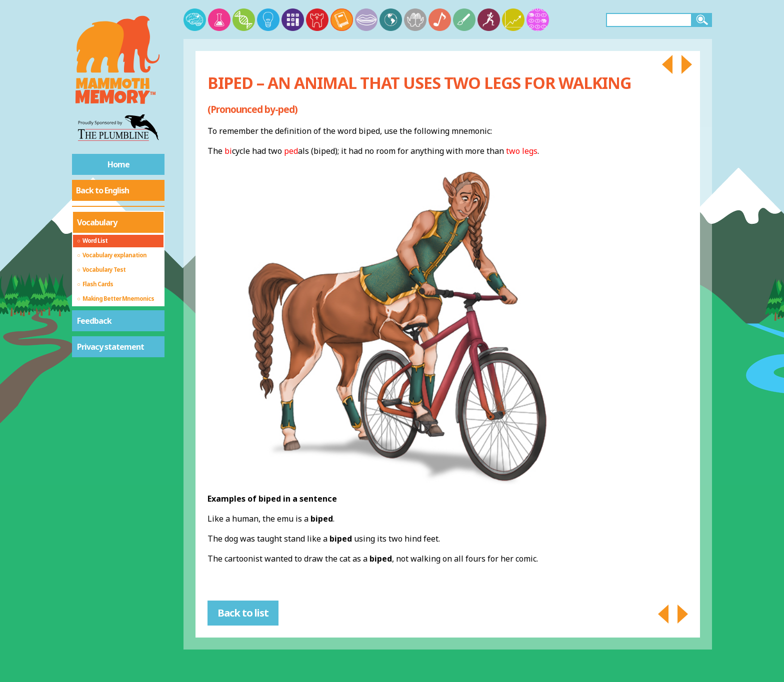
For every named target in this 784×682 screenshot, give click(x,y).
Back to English (102, 190)
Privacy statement (110, 347)
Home (118, 164)
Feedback (94, 321)
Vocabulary (97, 222)
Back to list (243, 613)
